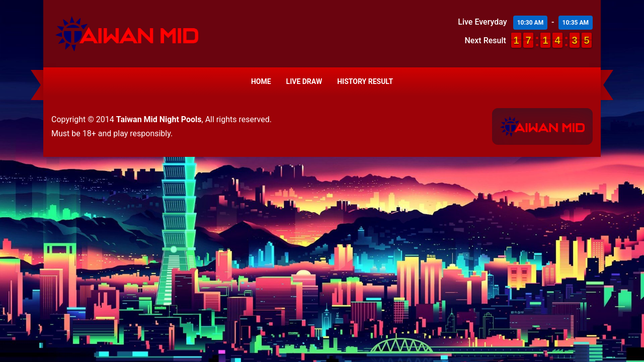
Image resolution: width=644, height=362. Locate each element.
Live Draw (304, 81)
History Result (365, 81)
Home (261, 81)
